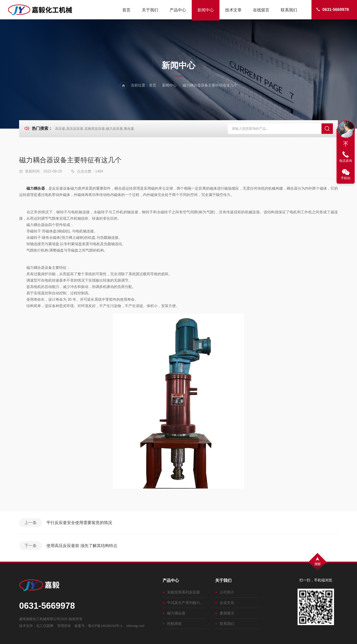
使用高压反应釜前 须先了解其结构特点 (82, 546)
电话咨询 (346, 161)
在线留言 (261, 10)
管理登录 (64, 626)
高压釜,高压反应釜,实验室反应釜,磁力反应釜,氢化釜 (95, 129)
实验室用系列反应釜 (181, 592)
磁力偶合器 (174, 613)
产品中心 (178, 10)
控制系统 (172, 624)
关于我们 (150, 10)
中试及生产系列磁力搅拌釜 (184, 603)
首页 (126, 10)
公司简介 (225, 592)
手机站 (346, 178)
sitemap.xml (135, 626)
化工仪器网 (45, 626)
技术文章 (233, 10)
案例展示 (225, 613)
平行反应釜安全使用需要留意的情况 (79, 523)
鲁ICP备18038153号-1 (105, 626)
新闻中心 (206, 10)
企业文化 (225, 603)
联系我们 (289, 10)
